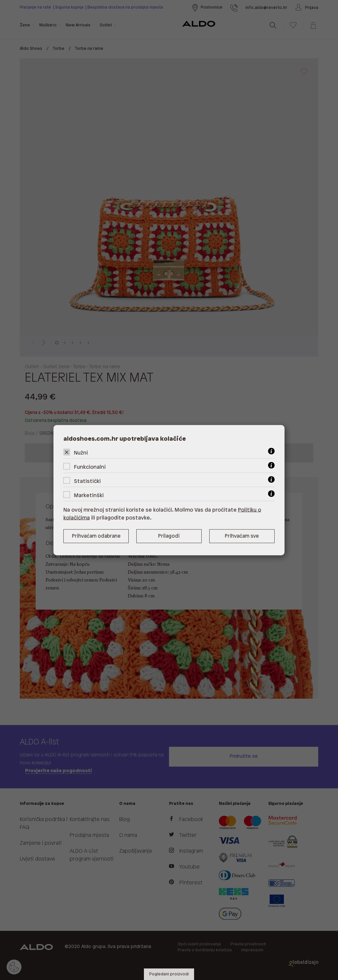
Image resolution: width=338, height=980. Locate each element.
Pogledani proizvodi (169, 974)
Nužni (81, 453)
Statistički (87, 481)
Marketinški (89, 495)
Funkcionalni (90, 467)
